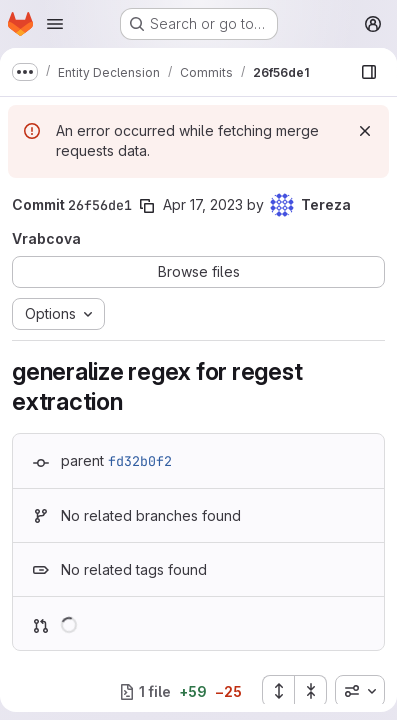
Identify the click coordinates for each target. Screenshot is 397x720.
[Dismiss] (365, 131)
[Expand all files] (278, 691)
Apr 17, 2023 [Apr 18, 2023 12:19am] (203, 204)
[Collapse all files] (311, 691)
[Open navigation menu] (55, 24)
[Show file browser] (369, 72)
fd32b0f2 (140, 461)
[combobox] (360, 691)
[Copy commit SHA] (147, 206)
